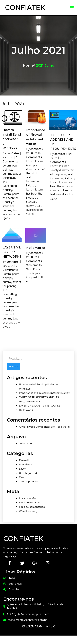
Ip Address (26, 464)
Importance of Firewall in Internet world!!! (44, 393)
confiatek (13, 153)
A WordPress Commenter (35, 427)
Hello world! (26, 410)
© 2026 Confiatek (39, 626)
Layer (22, 469)
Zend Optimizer (29, 482)
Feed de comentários (32, 507)
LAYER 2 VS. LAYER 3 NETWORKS (40, 406)
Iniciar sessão (27, 498)
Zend (22, 477)
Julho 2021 (25, 444)
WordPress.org (28, 511)
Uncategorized (28, 473)
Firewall (24, 460)
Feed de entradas (30, 503)
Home (28, 65)
